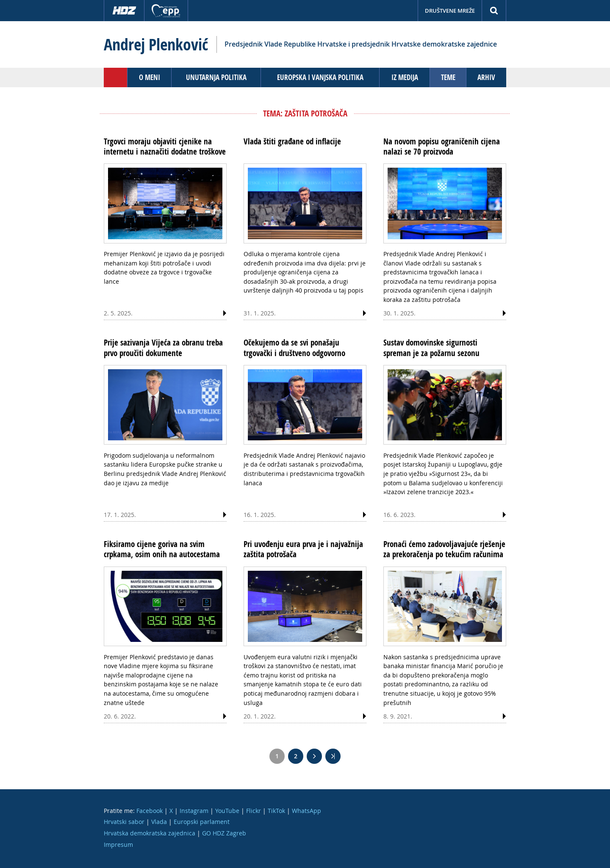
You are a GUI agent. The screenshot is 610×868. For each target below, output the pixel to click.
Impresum (118, 845)
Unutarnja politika (216, 77)
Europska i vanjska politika (320, 77)
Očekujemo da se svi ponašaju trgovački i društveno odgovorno (294, 348)
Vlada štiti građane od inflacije (292, 141)
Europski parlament (202, 822)
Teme (448, 77)
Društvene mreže (450, 11)
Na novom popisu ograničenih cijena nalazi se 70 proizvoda (442, 147)
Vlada (159, 822)
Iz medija (405, 77)
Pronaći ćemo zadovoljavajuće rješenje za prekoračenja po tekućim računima (444, 549)
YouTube (227, 811)
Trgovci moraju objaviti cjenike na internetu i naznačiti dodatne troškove (165, 147)
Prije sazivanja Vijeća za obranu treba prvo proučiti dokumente (163, 348)
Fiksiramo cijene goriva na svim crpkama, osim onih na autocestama (162, 549)
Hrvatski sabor (124, 822)
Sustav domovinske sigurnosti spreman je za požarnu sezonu (431, 348)
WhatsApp (306, 811)
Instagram (194, 811)
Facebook (150, 811)
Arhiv (486, 77)
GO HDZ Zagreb (224, 833)
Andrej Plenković (156, 44)
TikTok (276, 811)
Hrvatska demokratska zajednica (150, 833)
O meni (150, 77)
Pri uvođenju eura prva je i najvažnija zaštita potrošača (303, 549)
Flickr (254, 811)
